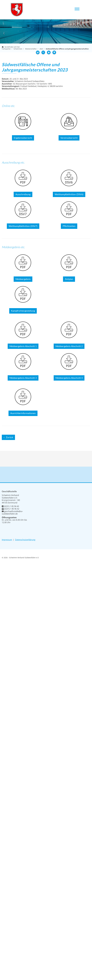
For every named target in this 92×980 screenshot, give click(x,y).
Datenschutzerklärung (25, 540)
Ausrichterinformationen (23, 413)
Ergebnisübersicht (23, 138)
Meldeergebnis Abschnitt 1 (23, 346)
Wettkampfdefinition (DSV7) (23, 226)
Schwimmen (18, 49)
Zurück (10, 437)
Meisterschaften (31, 49)
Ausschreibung (23, 194)
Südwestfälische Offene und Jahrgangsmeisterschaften (67, 49)
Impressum (7, 540)
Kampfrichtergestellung (23, 311)
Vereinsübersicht (69, 138)
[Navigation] (77, 9)
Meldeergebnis (23, 279)
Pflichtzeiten (69, 226)
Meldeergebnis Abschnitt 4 (69, 378)
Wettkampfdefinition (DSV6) (69, 194)
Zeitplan (69, 279)
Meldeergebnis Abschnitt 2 (69, 346)
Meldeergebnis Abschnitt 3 (23, 378)
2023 (41, 49)
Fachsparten (6, 49)
